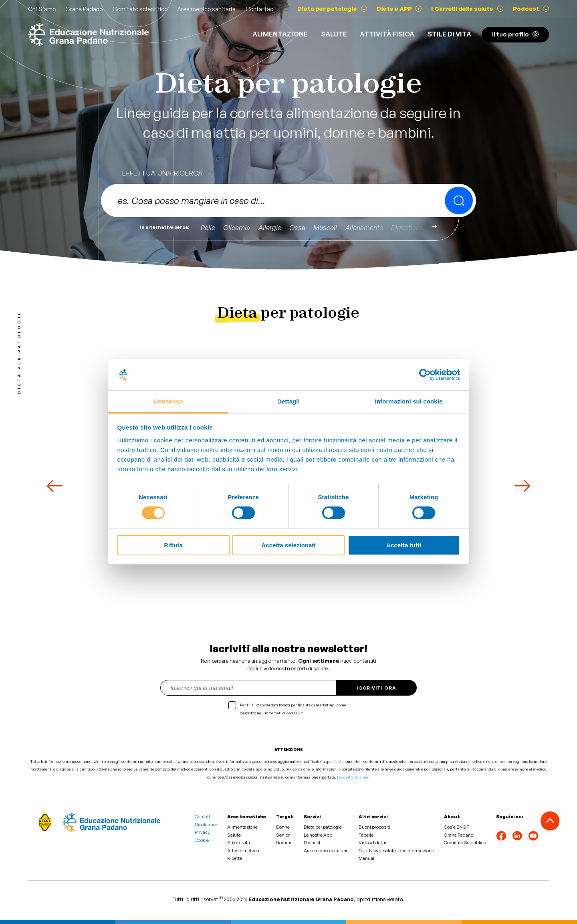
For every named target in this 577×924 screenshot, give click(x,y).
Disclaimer (206, 825)
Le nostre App (318, 835)
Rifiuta (173, 545)
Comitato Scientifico (465, 843)
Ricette (235, 858)
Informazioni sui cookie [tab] (409, 401)
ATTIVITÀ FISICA (387, 34)
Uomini (284, 843)
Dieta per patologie (323, 827)
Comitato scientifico (140, 9)
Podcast (312, 843)
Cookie (202, 840)
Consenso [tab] (168, 401)
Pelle (208, 227)
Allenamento (364, 227)
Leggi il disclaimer (353, 777)
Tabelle (366, 835)
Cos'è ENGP (457, 827)
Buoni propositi (374, 827)
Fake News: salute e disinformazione (396, 851)
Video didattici (374, 843)
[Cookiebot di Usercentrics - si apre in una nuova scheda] (425, 375)
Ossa (297, 227)
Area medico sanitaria (206, 9)
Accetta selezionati (288, 545)
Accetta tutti (404, 545)
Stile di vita (449, 34)
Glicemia (237, 227)
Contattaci (260, 9)
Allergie (270, 227)
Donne (283, 827)
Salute (334, 34)
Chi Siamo (42, 9)
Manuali (367, 858)
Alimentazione (280, 34)
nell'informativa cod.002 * (280, 713)
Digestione (407, 227)
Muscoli (325, 227)
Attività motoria (243, 851)
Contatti (203, 817)
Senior (283, 835)
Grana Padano (84, 9)
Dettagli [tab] (288, 401)
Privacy (202, 832)
